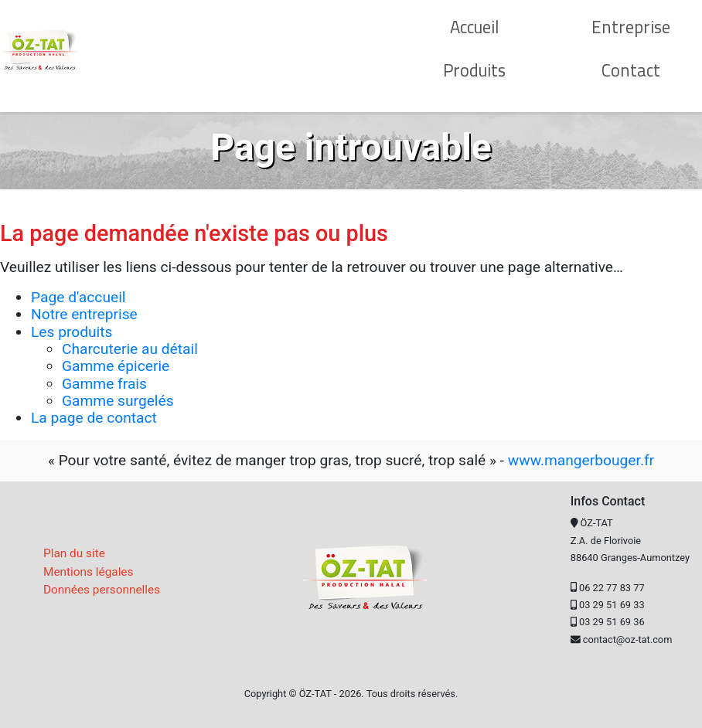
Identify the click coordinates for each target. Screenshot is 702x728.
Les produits (72, 332)
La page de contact (94, 418)
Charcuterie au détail (130, 349)
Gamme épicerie (116, 366)
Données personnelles (102, 590)
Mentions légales (88, 572)
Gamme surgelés (118, 401)
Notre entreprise (84, 314)
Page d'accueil (78, 297)
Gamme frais (104, 384)
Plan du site (74, 553)
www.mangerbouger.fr (581, 460)
